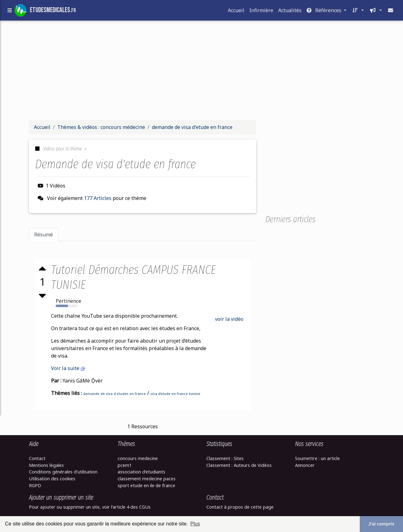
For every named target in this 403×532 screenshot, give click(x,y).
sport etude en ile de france (146, 485)
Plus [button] (195, 524)
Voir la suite (69, 368)
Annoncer (305, 465)
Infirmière (261, 12)
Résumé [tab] (44, 235)
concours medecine (138, 458)
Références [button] (325, 12)
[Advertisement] (202, 71)
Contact (37, 458)
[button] (358, 12)
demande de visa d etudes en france (115, 394)
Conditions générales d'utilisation (63, 472)
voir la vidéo (229, 319)
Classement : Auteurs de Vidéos (239, 465)
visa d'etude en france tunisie (176, 394)
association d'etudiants (141, 472)
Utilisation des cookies (52, 479)
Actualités (290, 12)
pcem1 (125, 465)
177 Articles (98, 198)
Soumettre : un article (317, 458)
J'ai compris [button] (381, 524)
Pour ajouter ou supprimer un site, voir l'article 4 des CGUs (90, 507)
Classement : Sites (225, 458)
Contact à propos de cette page (240, 507)
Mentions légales (46, 465)
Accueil (236, 12)
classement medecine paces (147, 479)
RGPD (35, 485)
